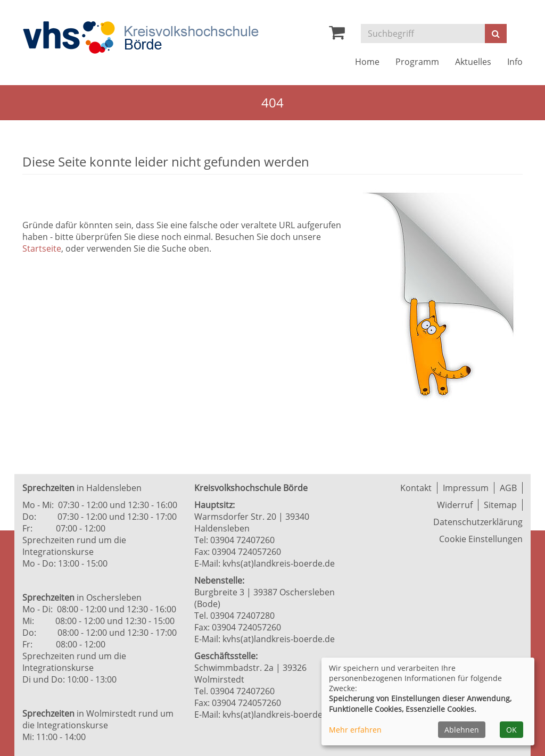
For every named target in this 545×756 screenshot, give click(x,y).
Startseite (42, 248)
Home (367, 62)
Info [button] (515, 62)
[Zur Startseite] (141, 38)
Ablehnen (462, 730)
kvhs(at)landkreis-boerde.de (279, 563)
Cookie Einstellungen (481, 539)
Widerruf (455, 505)
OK (511, 730)
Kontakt (416, 488)
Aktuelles (473, 62)
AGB (508, 488)
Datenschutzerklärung (478, 522)
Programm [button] (417, 62)
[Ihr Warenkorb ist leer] (337, 35)
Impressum (466, 488)
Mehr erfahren (355, 730)
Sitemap (500, 505)
